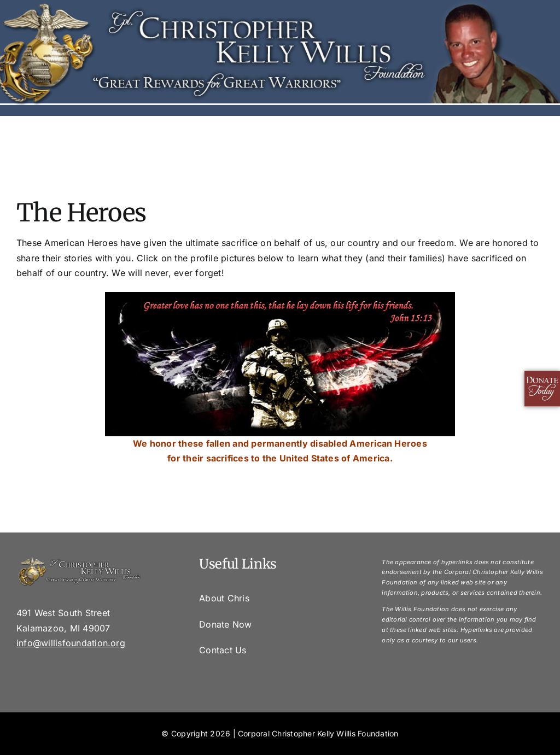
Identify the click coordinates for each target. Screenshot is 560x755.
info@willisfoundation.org (71, 643)
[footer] (79, 561)
